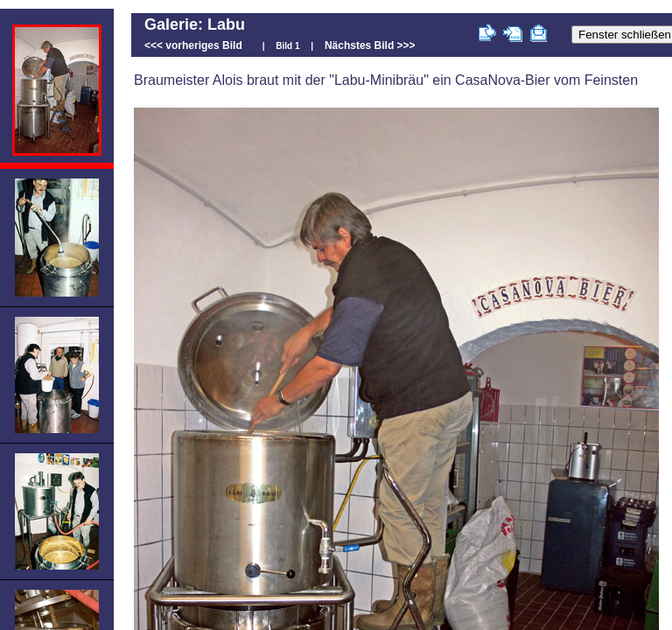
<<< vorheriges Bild (193, 45)
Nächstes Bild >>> (370, 45)
